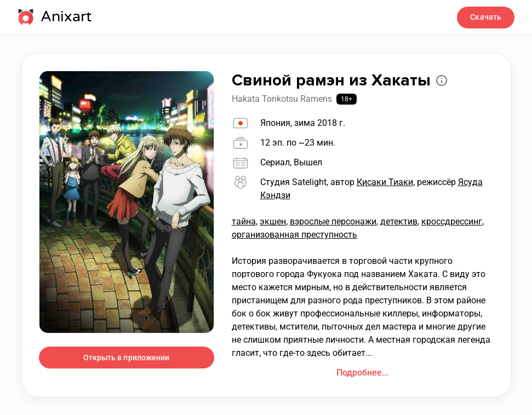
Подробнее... (362, 373)
